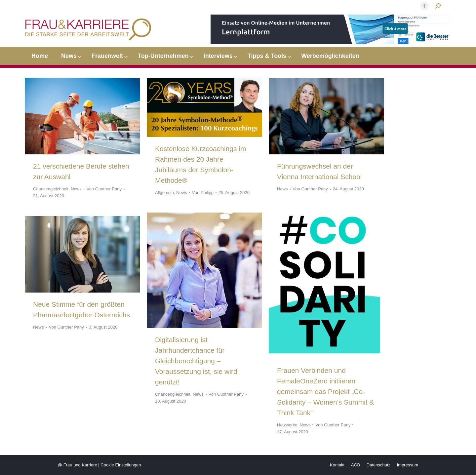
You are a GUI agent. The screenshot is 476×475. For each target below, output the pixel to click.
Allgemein (164, 193)
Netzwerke (287, 425)
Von (104, 189)
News (76, 189)
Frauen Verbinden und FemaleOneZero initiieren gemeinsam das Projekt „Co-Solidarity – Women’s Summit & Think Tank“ (325, 392)
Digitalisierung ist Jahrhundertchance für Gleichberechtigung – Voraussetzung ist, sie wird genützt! (196, 361)
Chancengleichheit (51, 189)
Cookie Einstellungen (121, 465)
